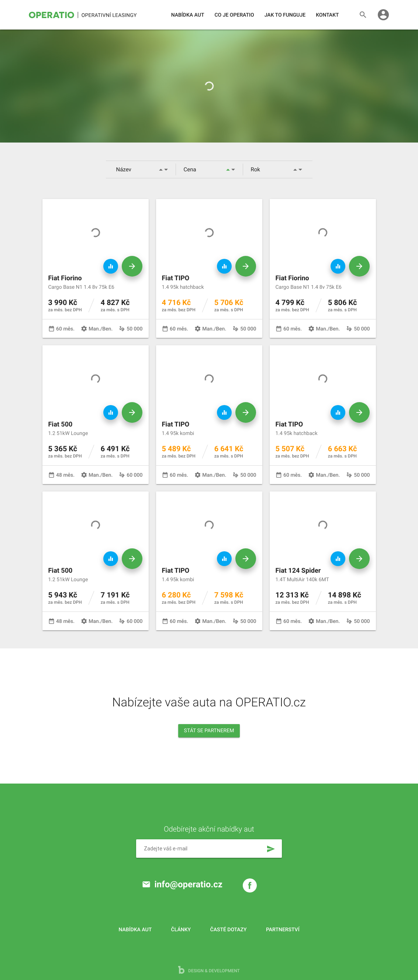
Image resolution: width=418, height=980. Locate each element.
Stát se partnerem (209, 731)
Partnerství (283, 930)
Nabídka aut (188, 15)
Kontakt (327, 15)
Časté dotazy (229, 930)
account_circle (383, 15)
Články (181, 930)
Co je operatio (234, 15)
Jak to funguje (285, 15)
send (271, 849)
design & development (209, 970)
